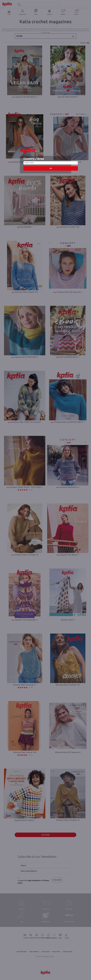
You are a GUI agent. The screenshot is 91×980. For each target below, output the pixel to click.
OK (51, 168)
